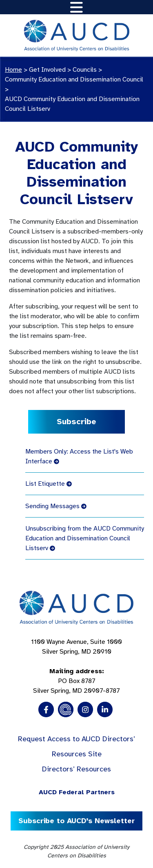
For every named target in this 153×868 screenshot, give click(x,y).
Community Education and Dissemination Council (74, 79)
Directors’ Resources (76, 769)
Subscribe (76, 422)
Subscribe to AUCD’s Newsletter (76, 821)
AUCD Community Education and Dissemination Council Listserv (72, 104)
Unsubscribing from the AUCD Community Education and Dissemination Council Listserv (85, 538)
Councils (85, 70)
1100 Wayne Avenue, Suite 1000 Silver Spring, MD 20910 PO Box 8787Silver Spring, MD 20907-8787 (76, 666)
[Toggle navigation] (76, 7)
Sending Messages (56, 506)
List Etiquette (49, 484)
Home (13, 70)
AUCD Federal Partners (77, 792)
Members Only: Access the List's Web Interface (79, 456)
